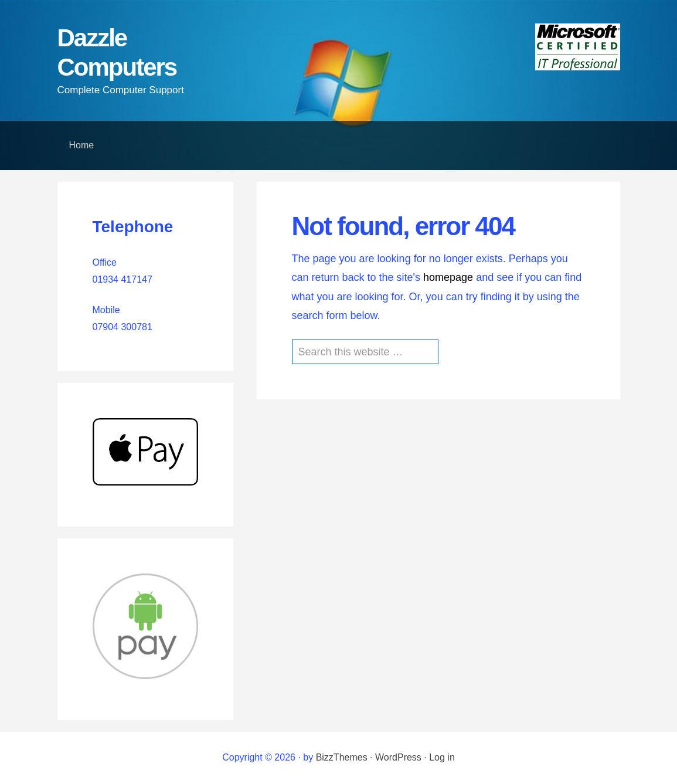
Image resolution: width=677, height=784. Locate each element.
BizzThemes (342, 757)
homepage (448, 277)
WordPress (398, 757)
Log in (442, 757)
